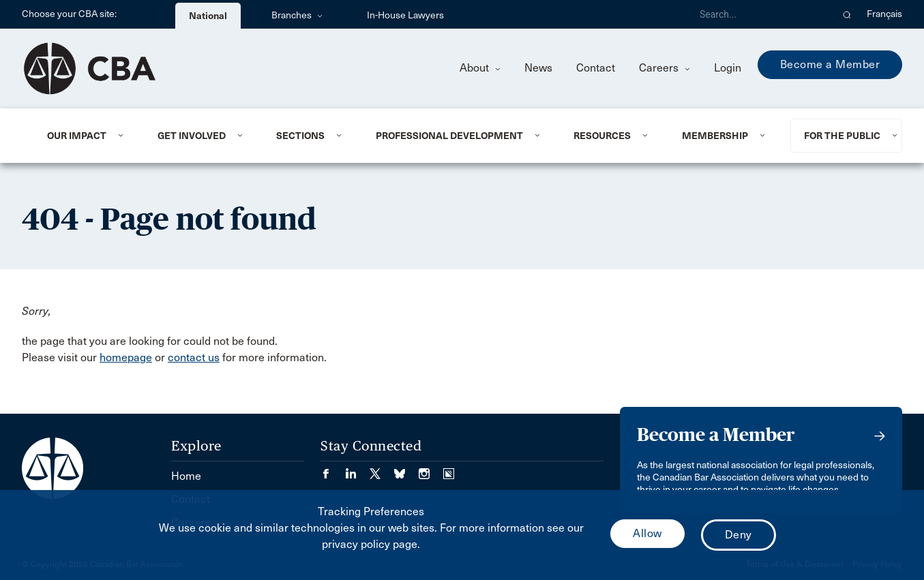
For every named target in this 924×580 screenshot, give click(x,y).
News (538, 68)
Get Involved (192, 136)
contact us (194, 357)
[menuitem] (86, 136)
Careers (665, 68)
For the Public (842, 136)
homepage (126, 357)
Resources (602, 136)
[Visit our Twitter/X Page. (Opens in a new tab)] (382, 469)
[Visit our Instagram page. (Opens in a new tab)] (431, 469)
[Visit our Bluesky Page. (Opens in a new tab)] (406, 469)
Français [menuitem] (884, 14)
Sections (300, 136)
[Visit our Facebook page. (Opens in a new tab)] (333, 469)
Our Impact (77, 136)
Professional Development (449, 136)
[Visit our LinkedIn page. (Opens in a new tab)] (357, 469)
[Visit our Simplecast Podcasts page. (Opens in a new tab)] (449, 469)
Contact (596, 68)
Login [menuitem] (728, 68)
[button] (847, 14)
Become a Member (830, 64)
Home (186, 476)
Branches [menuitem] (297, 15)
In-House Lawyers (405, 15)
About (480, 68)
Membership (715, 136)
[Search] (760, 14)
